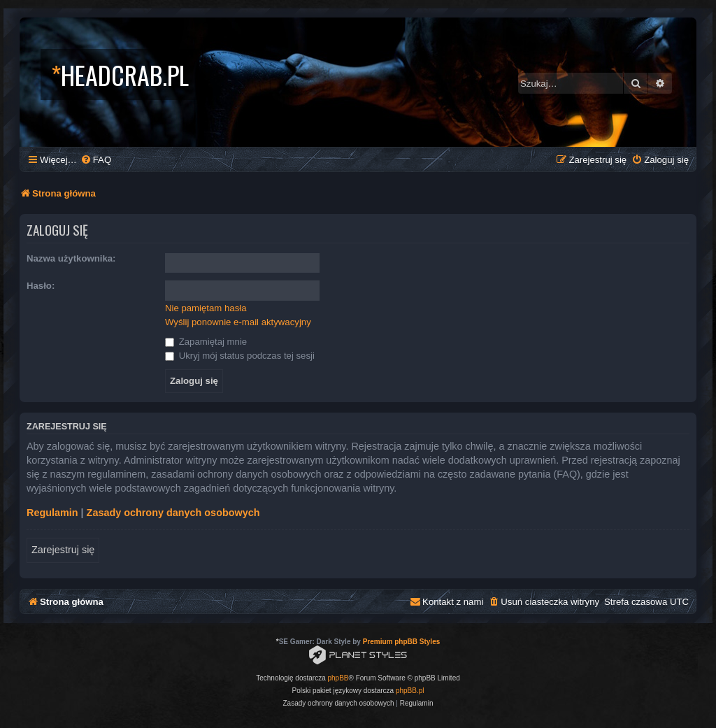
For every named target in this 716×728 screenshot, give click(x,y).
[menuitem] (96, 160)
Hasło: (41, 286)
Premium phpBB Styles (402, 642)
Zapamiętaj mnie (206, 342)
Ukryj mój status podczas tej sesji (240, 356)
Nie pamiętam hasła (206, 308)
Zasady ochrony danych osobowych (173, 513)
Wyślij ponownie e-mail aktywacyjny (238, 322)
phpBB (338, 678)
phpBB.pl (410, 691)
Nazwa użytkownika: (71, 258)
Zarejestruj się (63, 550)
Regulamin (52, 513)
